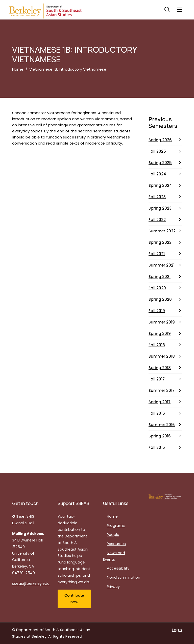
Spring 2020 (160, 299)
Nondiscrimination (124, 577)
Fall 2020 (157, 288)
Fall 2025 (157, 151)
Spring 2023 (160, 208)
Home (18, 69)
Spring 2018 (160, 368)
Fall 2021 (157, 254)
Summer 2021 (162, 265)
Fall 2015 (157, 447)
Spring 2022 (160, 242)
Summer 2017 (162, 390)
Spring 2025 (160, 163)
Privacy (113, 587)
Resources (116, 544)
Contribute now (74, 599)
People (113, 535)
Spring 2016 (160, 436)
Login (177, 630)
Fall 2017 (157, 379)
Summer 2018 (162, 356)
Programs (116, 526)
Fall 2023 (157, 197)
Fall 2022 (157, 220)
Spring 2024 (160, 185)
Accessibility (118, 568)
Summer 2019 (162, 322)
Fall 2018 (157, 345)
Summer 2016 (162, 425)
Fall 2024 (157, 174)
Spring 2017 (160, 402)
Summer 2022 (162, 231)
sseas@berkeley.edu (31, 583)
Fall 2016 (157, 413)
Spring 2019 (160, 334)
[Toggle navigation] (179, 10)
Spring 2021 (160, 277)
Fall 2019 (157, 311)
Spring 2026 (160, 140)
